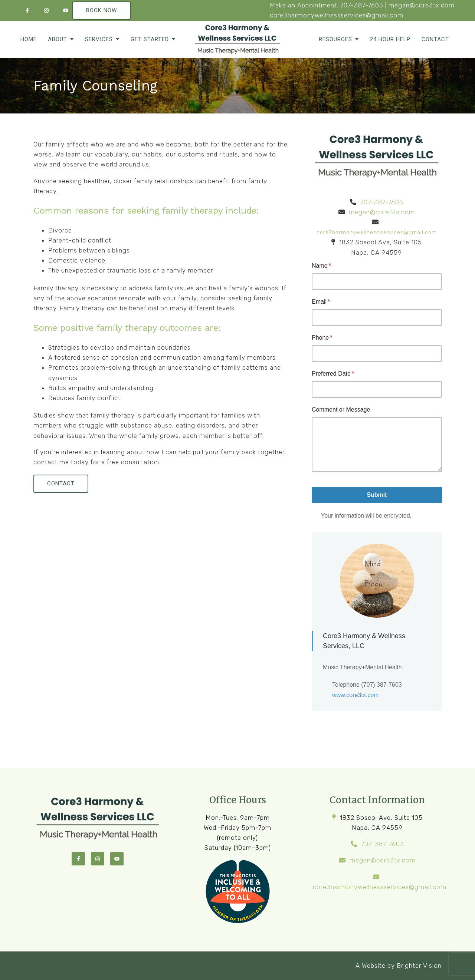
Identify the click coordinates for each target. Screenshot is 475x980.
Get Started (150, 39)
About (58, 39)
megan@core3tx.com (422, 5)
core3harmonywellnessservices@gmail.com (337, 15)
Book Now (101, 10)
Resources (335, 39)
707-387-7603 (362, 5)
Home (29, 39)
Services (99, 39)
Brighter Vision (419, 966)
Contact (435, 39)
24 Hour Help (390, 39)
